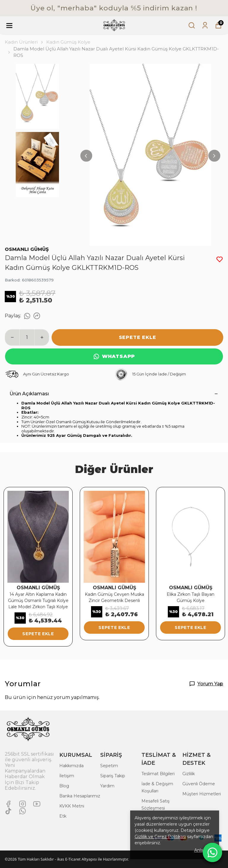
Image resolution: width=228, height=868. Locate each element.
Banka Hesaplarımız (80, 796)
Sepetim (109, 766)
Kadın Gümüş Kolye (68, 42)
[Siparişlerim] (205, 25)
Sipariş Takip (113, 776)
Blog (64, 786)
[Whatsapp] (23, 811)
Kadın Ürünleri (24, 42)
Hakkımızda (71, 766)
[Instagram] (23, 804)
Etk (63, 816)
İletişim (67, 776)
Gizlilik (189, 774)
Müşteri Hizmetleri (202, 794)
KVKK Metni (72, 806)
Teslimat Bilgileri (158, 774)
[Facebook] (8, 804)
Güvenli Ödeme (199, 784)
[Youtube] (37, 804)
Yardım (107, 786)
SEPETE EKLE (138, 337)
